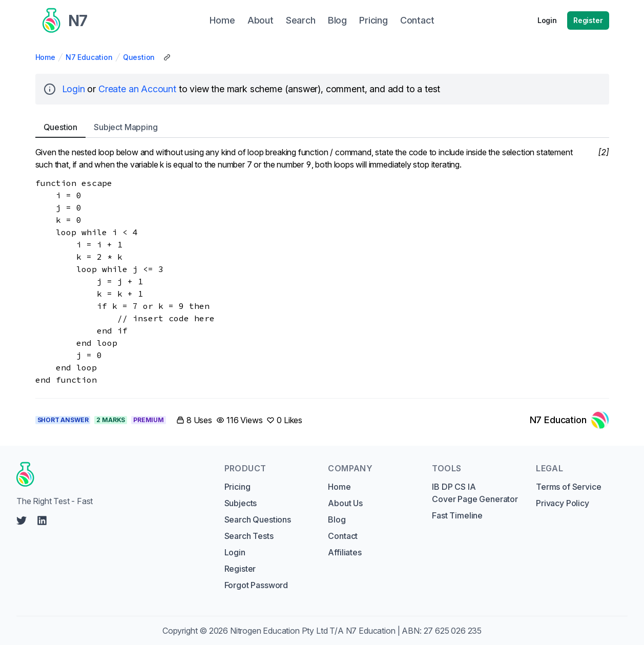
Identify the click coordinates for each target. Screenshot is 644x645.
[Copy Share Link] (167, 57)
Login (547, 20)
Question (139, 57)
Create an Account (137, 89)
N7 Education (89, 57)
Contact (343, 536)
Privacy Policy (563, 503)
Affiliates (345, 552)
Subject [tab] (126, 127)
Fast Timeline (457, 515)
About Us (345, 503)
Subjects (241, 503)
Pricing (237, 487)
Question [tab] (61, 127)
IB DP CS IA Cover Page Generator (475, 493)
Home (45, 57)
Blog (337, 519)
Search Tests (249, 536)
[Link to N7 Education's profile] (569, 420)
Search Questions (258, 519)
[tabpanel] (322, 266)
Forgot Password (256, 585)
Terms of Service (568, 487)
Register (588, 20)
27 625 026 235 (453, 631)
